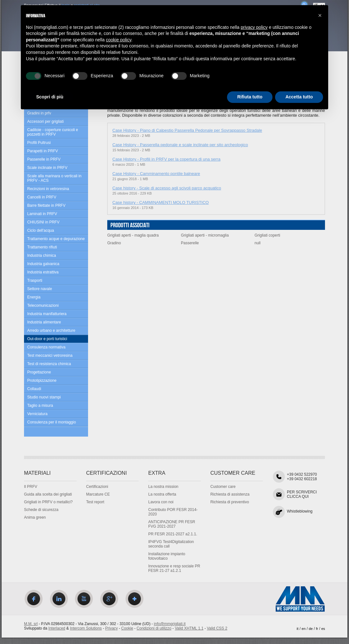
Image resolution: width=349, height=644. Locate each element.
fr (317, 629)
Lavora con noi (161, 502)
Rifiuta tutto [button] (250, 97)
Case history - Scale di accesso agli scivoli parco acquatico (167, 188)
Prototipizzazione (42, 381)
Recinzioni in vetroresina (48, 189)
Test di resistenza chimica (49, 364)
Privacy (112, 628)
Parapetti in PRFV (43, 151)
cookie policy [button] (119, 40)
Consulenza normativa (46, 347)
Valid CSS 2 (217, 628)
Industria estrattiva (43, 272)
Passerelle (190, 243)
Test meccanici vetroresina (50, 355)
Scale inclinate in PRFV (47, 168)
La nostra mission (163, 487)
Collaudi (34, 389)
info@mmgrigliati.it (170, 624)
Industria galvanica (43, 264)
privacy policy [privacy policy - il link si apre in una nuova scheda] (254, 27)
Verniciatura (37, 414)
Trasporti (35, 280)
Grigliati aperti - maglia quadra (133, 235)
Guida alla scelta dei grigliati (48, 494)
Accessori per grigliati (45, 121)
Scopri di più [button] (50, 97)
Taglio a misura (40, 406)
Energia (34, 297)
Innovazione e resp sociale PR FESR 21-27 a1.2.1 (174, 568)
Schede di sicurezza (41, 510)
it (298, 629)
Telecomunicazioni (43, 305)
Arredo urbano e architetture (51, 330)
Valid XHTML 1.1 (189, 628)
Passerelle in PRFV (44, 159)
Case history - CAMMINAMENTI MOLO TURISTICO (161, 202)
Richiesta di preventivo (230, 502)
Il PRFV (31, 487)
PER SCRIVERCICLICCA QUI (302, 494)
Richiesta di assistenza (230, 494)
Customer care (223, 487)
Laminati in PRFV (42, 214)
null (258, 243)
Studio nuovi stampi (44, 397)
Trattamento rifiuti (42, 247)
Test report (95, 502)
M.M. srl (31, 624)
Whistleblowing (300, 511)
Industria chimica (42, 255)
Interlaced (57, 628)
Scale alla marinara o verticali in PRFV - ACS (54, 178)
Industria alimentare (44, 322)
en (304, 629)
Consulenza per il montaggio (52, 422)
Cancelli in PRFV (42, 197)
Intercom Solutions (86, 628)
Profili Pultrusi (39, 143)
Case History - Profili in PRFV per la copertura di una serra (166, 159)
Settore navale (40, 289)
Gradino (114, 243)
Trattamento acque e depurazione (56, 239)
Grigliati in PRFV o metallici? (48, 502)
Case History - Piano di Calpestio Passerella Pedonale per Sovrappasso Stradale (187, 130)
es (323, 629)
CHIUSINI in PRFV (43, 222)
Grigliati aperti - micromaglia (205, 235)
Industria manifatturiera (47, 314)
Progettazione (39, 372)
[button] (320, 15)
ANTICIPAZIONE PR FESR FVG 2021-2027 (172, 524)
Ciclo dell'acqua (41, 230)
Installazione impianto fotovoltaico (167, 556)
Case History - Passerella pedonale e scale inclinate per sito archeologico (180, 145)
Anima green (35, 517)
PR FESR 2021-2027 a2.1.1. (173, 534)
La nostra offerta (162, 494)
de (311, 629)
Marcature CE (98, 494)
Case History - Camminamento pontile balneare (156, 174)
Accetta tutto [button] (299, 97)
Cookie (127, 628)
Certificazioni (97, 487)
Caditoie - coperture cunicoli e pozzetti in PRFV (53, 132)
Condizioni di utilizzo (154, 628)
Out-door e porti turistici (47, 339)
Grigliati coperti (267, 235)
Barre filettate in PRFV (46, 205)
